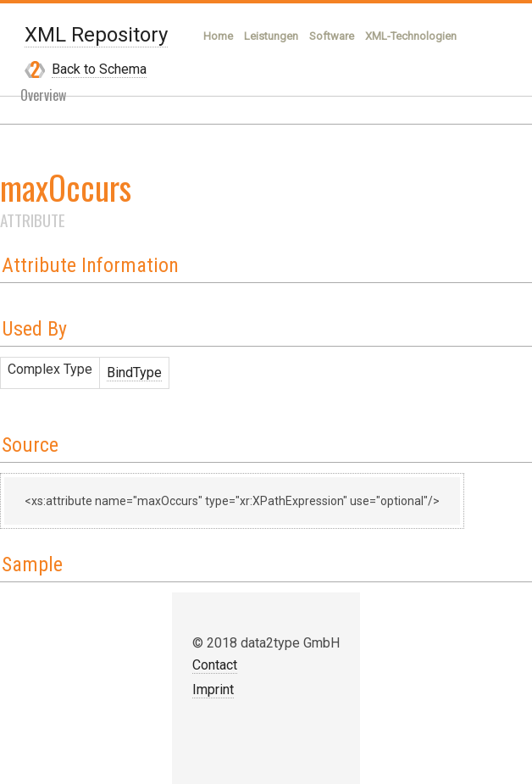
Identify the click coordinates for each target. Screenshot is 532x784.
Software (332, 36)
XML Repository (96, 35)
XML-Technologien (411, 36)
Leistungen (271, 36)
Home (218, 36)
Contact (215, 665)
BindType (134, 373)
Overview (43, 95)
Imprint (213, 689)
